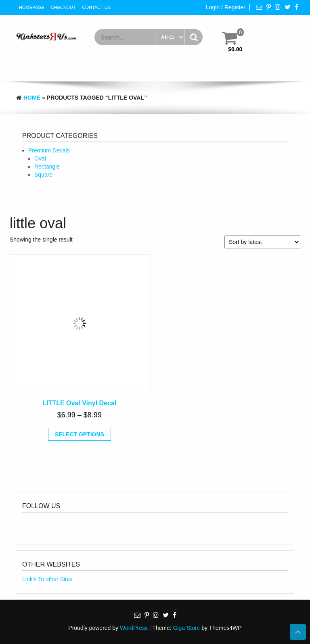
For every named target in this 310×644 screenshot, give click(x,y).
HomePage (32, 7)
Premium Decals (49, 150)
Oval (40, 158)
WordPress (134, 628)
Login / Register (226, 7)
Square (43, 175)
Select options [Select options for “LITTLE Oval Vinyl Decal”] (80, 434)
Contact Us (97, 7)
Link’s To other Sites (47, 579)
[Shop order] (262, 242)
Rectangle (47, 167)
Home (32, 98)
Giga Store (186, 628)
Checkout (63, 7)
